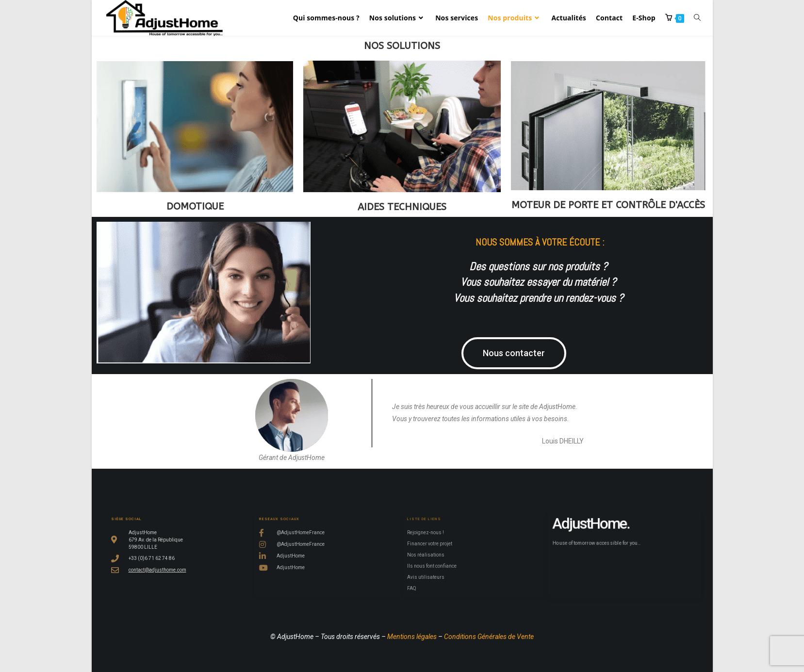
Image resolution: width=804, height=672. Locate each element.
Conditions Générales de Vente (489, 637)
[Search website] (697, 18)
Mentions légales (412, 637)
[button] (524, 353)
